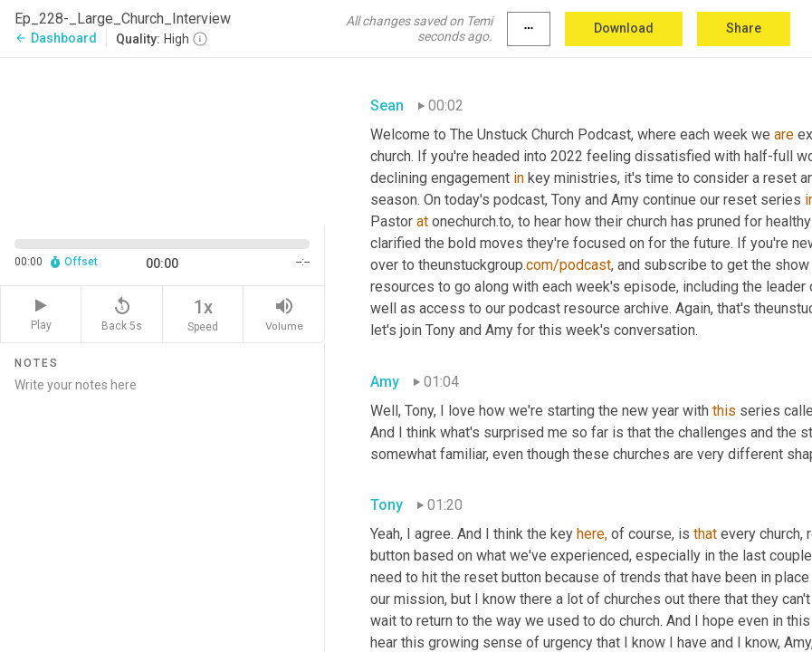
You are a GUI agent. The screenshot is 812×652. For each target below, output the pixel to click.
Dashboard (56, 38)
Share (744, 28)
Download (624, 28)
